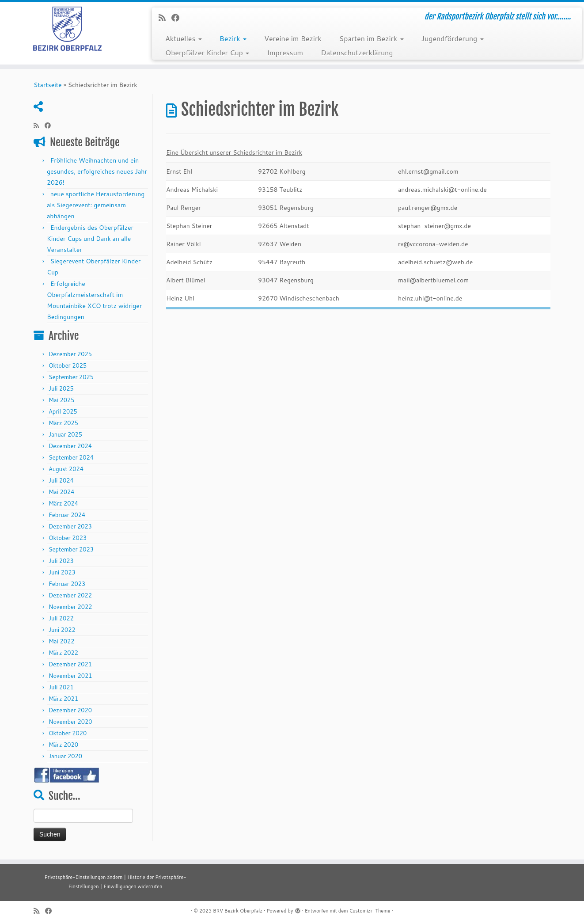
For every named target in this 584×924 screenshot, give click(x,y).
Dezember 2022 (70, 595)
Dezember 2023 (70, 526)
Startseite (48, 85)
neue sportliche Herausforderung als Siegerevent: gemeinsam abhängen (96, 205)
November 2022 (70, 607)
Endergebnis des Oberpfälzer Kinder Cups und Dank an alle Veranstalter (90, 239)
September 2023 (71, 549)
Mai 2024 (62, 492)
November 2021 (70, 676)
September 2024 (71, 457)
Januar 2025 (65, 434)
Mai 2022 (62, 641)
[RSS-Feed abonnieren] (165, 18)
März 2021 (63, 699)
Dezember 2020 (70, 710)
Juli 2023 (61, 561)
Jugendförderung (453, 38)
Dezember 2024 (70, 446)
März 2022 (63, 653)
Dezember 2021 (70, 664)
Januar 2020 (65, 756)
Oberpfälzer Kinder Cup (207, 52)
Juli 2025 (61, 388)
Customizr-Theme (370, 911)
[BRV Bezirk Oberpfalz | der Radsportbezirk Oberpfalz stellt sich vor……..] (67, 29)
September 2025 (71, 377)
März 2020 (63, 745)
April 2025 (63, 411)
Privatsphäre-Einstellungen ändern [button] (83, 877)
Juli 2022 (61, 618)
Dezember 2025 (70, 354)
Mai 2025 (62, 400)
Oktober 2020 (68, 733)
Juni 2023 (62, 572)
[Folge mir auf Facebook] (178, 18)
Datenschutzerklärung (357, 52)
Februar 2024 (67, 515)
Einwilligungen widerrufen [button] (133, 886)
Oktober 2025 (68, 365)
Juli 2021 (61, 687)
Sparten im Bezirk (372, 38)
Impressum (285, 52)
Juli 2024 (61, 480)
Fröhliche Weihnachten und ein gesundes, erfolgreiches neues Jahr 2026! (97, 171)
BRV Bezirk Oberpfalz (238, 911)
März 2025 (63, 423)
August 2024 (66, 469)
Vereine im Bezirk (293, 38)
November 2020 (70, 722)
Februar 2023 (67, 584)
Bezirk (233, 38)
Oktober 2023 (68, 538)
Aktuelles (184, 38)
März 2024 (63, 503)
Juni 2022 (62, 630)
